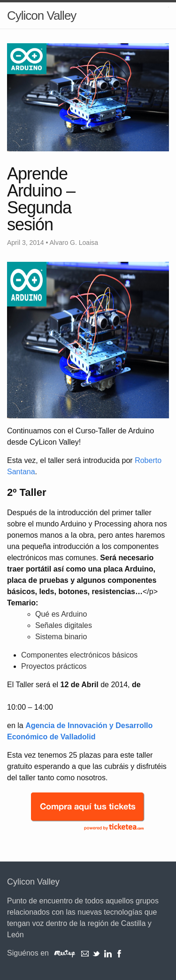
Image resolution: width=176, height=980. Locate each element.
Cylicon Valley (42, 16)
